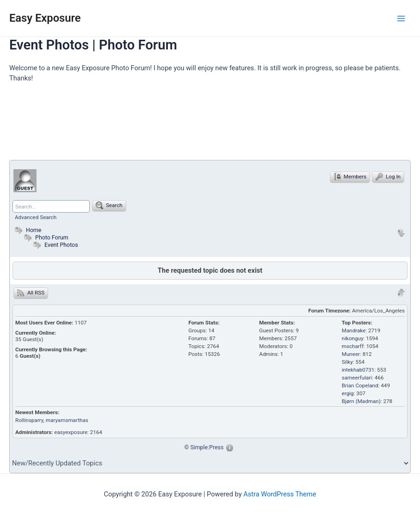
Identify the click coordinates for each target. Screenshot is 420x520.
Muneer (351, 354)
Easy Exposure (45, 18)
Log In (388, 177)
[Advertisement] (178, 125)
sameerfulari (357, 378)
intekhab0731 (358, 370)
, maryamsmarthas (66, 420)
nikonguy (353, 338)
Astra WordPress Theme (280, 494)
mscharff (353, 346)
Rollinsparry (29, 420)
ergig (348, 393)
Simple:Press (207, 447)
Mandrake (354, 330)
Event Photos (61, 245)
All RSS (31, 293)
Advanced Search (36, 217)
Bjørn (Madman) (361, 401)
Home (27, 230)
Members (350, 177)
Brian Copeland (360, 385)
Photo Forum (45, 237)
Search (109, 205)
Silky (347, 362)
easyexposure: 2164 (78, 432)
